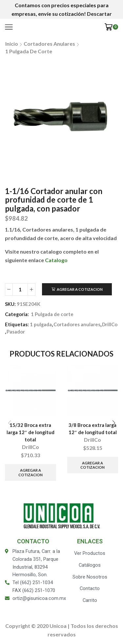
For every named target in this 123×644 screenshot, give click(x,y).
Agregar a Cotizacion (80, 289)
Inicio (12, 44)
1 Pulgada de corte (29, 51)
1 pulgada (41, 324)
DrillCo (110, 324)
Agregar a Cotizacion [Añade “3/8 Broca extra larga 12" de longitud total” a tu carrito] (92, 465)
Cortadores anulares (49, 44)
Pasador (16, 332)
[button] (114, 423)
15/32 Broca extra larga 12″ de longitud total (31, 432)
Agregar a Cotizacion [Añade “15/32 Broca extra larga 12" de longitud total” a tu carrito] (31, 472)
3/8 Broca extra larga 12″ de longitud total (93, 429)
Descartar (99, 14)
